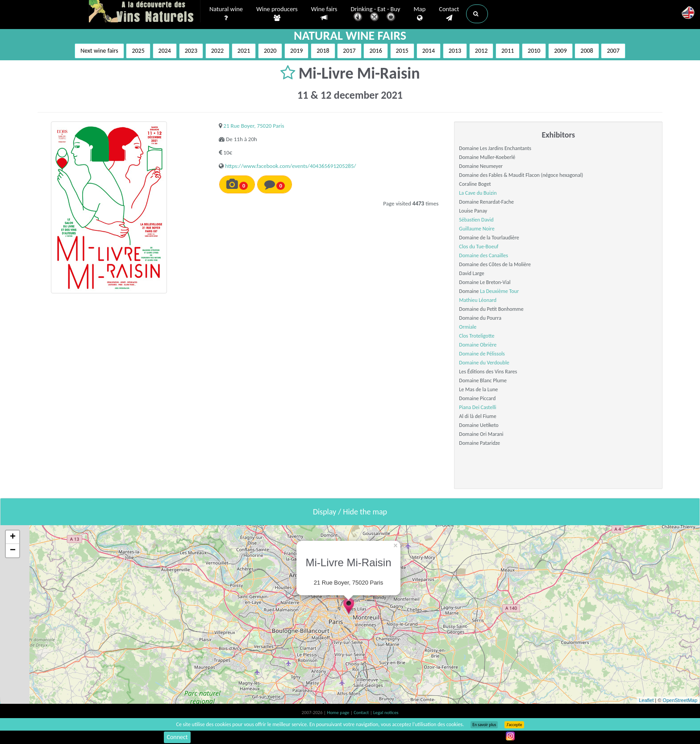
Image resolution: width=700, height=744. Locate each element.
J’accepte (514, 725)
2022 (217, 51)
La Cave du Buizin (478, 193)
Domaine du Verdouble (484, 363)
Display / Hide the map (350, 512)
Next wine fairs (99, 51)
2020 (270, 51)
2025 (138, 51)
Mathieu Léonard (478, 300)
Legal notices (386, 713)
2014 (429, 51)
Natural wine (226, 14)
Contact (449, 14)
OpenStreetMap (680, 700)
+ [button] (13, 537)
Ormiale (468, 327)
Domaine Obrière (478, 345)
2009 (560, 51)
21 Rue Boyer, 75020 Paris (254, 126)
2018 (323, 51)
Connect (177, 737)
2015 (402, 51)
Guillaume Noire (477, 229)
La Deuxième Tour (499, 291)
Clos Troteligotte (477, 336)
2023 (191, 51)
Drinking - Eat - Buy (376, 15)
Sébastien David (476, 220)
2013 (455, 51)
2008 (587, 51)
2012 (481, 51)
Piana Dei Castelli (477, 407)
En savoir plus (484, 725)
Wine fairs (324, 14)
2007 (613, 51)
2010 (534, 51)
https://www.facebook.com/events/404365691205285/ (290, 166)
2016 (375, 51)
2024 (165, 51)
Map (420, 14)
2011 (508, 51)
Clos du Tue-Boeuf (479, 247)
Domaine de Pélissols (482, 354)
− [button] (13, 551)
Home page (339, 713)
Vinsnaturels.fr (145, 12)
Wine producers (277, 14)
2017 (349, 51)
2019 (296, 51)
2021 (244, 51)
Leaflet (646, 700)
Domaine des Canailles (483, 255)
